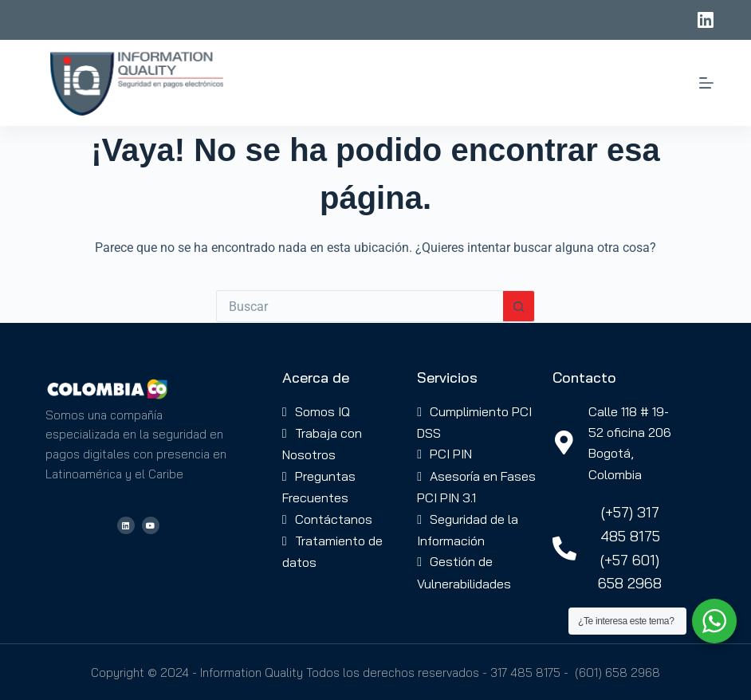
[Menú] (706, 83)
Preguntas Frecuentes (319, 487)
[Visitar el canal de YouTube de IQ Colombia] (151, 525)
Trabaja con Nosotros (322, 444)
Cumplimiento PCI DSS (474, 422)
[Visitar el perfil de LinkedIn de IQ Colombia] (126, 525)
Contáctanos (334, 519)
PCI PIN (451, 454)
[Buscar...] (360, 306)
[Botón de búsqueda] (519, 306)
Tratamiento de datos (332, 551)
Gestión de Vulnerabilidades (464, 572)
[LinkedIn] (706, 20)
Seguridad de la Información (468, 530)
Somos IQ (322, 411)
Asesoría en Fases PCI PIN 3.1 (476, 487)
